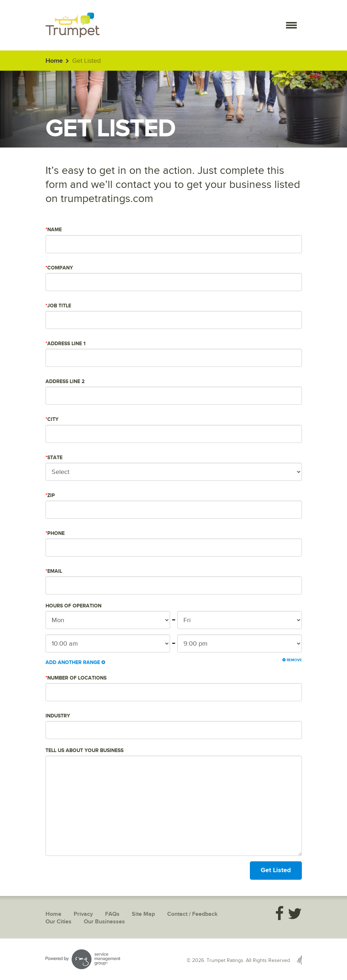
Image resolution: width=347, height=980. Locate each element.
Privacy (83, 914)
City (52, 419)
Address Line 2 (65, 381)
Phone (55, 533)
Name (54, 230)
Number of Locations (76, 678)
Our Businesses (104, 922)
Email (54, 571)
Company (59, 268)
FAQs (112, 914)
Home (54, 61)
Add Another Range (75, 662)
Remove (292, 660)
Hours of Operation (73, 606)
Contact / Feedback (192, 914)
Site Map (143, 914)
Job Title (58, 306)
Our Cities (58, 922)
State (54, 458)
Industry (58, 716)
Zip (50, 495)
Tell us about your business (84, 750)
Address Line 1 (66, 344)
